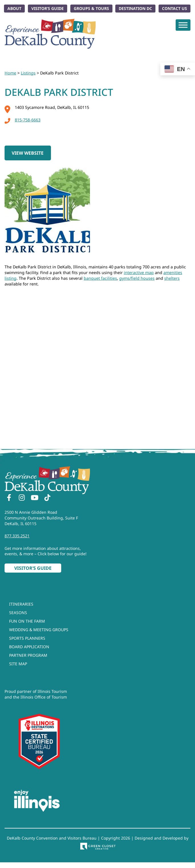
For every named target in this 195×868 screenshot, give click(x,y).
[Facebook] (9, 498)
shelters (172, 278)
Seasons (18, 613)
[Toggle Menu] (183, 25)
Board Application (29, 647)
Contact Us (175, 8)
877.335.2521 (17, 536)
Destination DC (135, 8)
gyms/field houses (137, 278)
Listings (28, 73)
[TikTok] (47, 498)
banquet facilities (100, 278)
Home (10, 73)
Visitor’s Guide (48, 8)
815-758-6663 (22, 120)
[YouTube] (34, 498)
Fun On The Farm (27, 621)
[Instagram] (22, 498)
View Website (28, 153)
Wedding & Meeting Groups (39, 630)
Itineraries (21, 604)
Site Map (18, 664)
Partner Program (28, 655)
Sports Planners (27, 638)
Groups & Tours (91, 8)
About (14, 8)
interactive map (139, 273)
